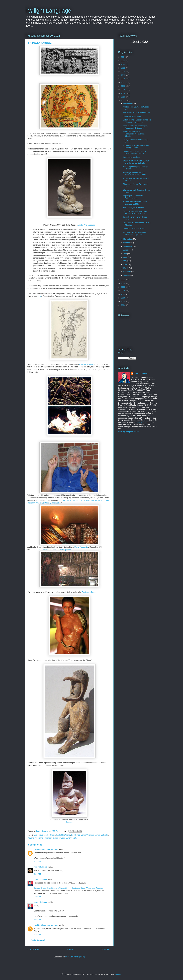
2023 (123, 61)
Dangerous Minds (41, 835)
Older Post (106, 950)
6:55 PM (37, 920)
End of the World (63, 835)
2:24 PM (37, 874)
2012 (123, 100)
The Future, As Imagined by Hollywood (55, 550)
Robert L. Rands (86, 364)
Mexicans (39, 838)
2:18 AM (37, 862)
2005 (123, 301)
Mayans (31, 838)
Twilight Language (48, 11)
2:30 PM (37, 897)
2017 (123, 82)
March (126, 268)
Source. (69, 822)
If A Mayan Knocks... (131, 157)
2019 (123, 75)
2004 (123, 305)
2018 (123, 79)
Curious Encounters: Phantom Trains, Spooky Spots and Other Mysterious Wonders (68, 888)
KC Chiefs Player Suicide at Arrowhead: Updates (134, 233)
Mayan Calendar (102, 835)
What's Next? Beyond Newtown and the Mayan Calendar (136, 162)
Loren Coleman (87, 835)
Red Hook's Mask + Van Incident (136, 113)
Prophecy (48, 838)
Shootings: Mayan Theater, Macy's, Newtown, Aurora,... (135, 174)
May (125, 261)
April (126, 264)
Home (70, 950)
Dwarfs (52, 835)
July (125, 254)
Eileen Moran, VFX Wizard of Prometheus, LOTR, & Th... (135, 212)
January (127, 275)
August (127, 250)
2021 (123, 68)
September (128, 246)
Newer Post (33, 950)
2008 (123, 291)
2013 (123, 97)
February (127, 272)
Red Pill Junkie (40, 867)
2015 (123, 90)
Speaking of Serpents (132, 116)
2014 (123, 93)
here (39, 296)
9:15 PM (37, 935)
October (127, 243)
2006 (123, 298)
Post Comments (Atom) (75, 957)
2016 (123, 86)
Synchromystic (59, 838)
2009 (123, 287)
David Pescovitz (81, 547)
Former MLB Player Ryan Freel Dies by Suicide (136, 147)
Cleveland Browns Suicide (134, 229)
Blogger (118, 974)
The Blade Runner (89, 592)
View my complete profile (129, 432)
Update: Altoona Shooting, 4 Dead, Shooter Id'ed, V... (134, 152)
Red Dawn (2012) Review (133, 207)
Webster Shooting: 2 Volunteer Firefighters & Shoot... (134, 134)
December (128, 104)
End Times (76, 835)
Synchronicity (71, 838)
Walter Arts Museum (86, 225)
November (128, 239)
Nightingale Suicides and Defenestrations (133, 197)
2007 (123, 294)
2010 (123, 283)
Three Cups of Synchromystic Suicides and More (135, 203)
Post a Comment (38, 940)
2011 (123, 280)
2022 (123, 64)
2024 (123, 57)
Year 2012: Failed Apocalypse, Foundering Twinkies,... (135, 127)
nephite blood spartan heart (46, 849)
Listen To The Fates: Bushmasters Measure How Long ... (137, 121)
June (126, 257)
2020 (123, 72)
